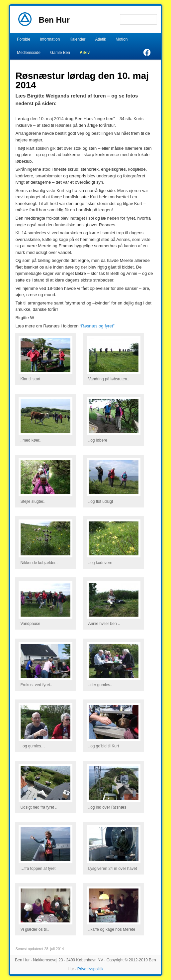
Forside (24, 39)
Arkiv (85, 53)
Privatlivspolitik (90, 969)
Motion (122, 39)
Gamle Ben (60, 53)
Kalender (77, 39)
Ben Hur (54, 20)
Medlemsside (29, 53)
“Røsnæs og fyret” (97, 326)
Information (50, 39)
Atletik (101, 39)
